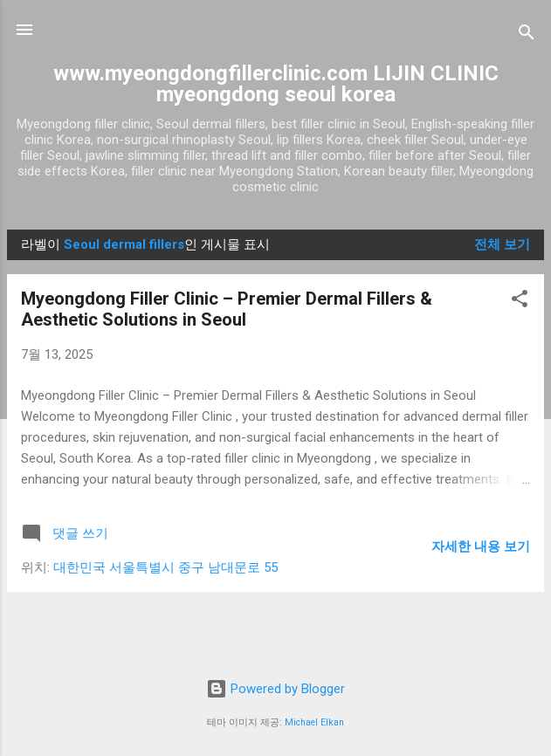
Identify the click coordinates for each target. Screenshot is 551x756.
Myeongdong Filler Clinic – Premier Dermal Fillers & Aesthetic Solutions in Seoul (227, 309)
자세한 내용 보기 (481, 546)
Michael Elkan (314, 722)
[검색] (527, 35)
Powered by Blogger (275, 689)
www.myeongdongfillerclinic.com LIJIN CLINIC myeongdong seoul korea (276, 84)
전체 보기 (502, 244)
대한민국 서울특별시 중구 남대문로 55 (165, 567)
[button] (520, 302)
